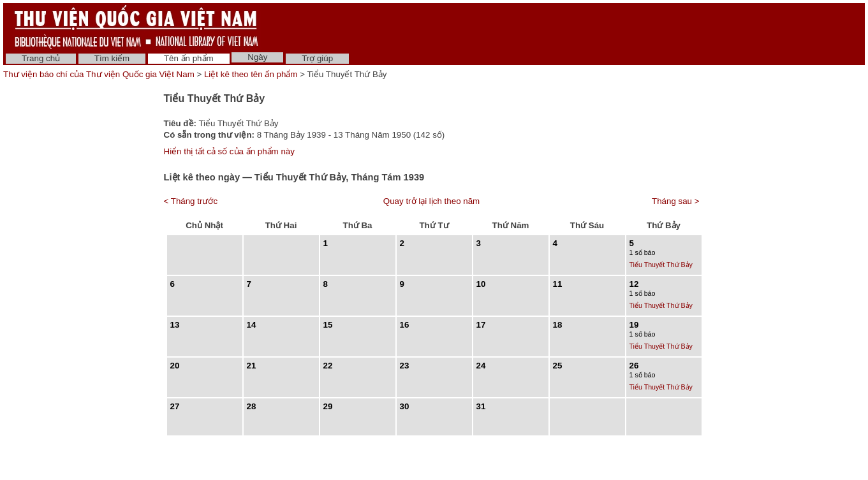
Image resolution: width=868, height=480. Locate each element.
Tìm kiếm (112, 58)
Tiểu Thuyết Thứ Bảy (661, 265)
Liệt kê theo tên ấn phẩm (251, 74)
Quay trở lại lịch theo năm (431, 201)
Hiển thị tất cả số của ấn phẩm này (229, 151)
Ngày (257, 57)
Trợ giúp (317, 58)
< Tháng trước (191, 201)
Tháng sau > (675, 201)
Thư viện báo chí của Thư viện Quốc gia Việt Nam (99, 74)
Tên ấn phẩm (189, 58)
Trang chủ (41, 58)
